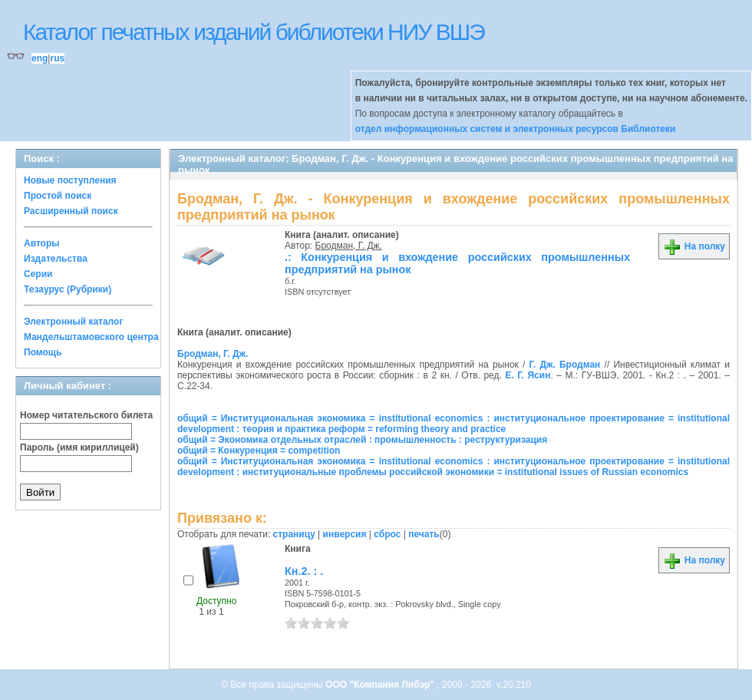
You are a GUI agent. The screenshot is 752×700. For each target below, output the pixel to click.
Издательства (56, 259)
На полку (694, 246)
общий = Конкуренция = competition (259, 451)
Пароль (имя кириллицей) (79, 447)
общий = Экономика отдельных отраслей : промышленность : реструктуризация (362, 440)
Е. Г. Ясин (528, 375)
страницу (294, 534)
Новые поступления (70, 180)
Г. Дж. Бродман (565, 365)
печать (424, 534)
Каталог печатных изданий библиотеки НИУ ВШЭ (254, 32)
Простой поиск (58, 196)
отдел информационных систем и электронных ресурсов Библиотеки (516, 129)
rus (57, 58)
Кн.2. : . (304, 571)
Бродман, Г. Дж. (349, 246)
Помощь (43, 352)
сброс (387, 534)
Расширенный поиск (71, 211)
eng (40, 58)
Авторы (42, 243)
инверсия (345, 534)
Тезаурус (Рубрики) (68, 289)
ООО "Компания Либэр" (381, 685)
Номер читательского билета (86, 415)
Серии (38, 274)
